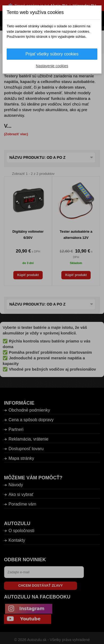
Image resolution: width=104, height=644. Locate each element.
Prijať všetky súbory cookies (52, 54)
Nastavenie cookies (52, 66)
